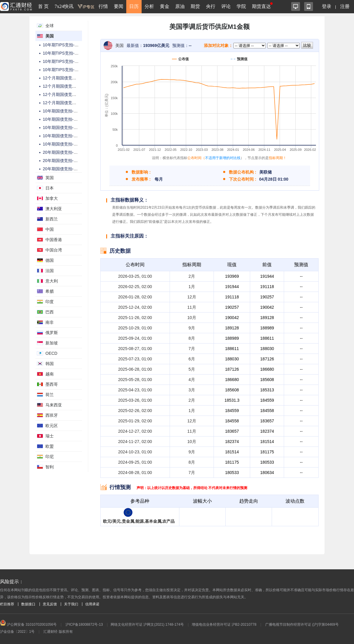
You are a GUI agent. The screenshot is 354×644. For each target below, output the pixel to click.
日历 (134, 6)
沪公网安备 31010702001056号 (28, 625)
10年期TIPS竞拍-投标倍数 (67, 61)
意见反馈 (50, 604)
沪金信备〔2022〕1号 (17, 632)
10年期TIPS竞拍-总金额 (65, 45)
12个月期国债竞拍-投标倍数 (68, 94)
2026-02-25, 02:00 (135, 287)
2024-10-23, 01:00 (135, 452)
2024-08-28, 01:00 (135, 473)
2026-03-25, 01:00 (135, 276)
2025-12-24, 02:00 (135, 307)
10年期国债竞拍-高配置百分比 (71, 136)
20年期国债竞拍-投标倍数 (66, 169)
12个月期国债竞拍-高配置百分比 (73, 103)
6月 (192, 359)
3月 (192, 390)
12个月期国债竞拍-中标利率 (68, 86)
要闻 (119, 6)
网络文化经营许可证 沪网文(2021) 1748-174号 (147, 625)
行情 (103, 6)
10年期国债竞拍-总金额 (64, 111)
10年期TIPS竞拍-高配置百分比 (71, 70)
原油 (180, 6)
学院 (241, 6)
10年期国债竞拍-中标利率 (66, 144)
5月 (192, 369)
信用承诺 (92, 604)
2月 (192, 276)
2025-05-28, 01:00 (135, 380)
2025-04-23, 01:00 (135, 390)
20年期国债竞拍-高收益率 (66, 161)
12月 (192, 297)
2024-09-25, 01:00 (135, 462)
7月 (192, 349)
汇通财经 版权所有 (58, 632)
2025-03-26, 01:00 (135, 400)
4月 (192, 380)
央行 (211, 6)
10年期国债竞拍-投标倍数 (66, 128)
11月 (192, 307)
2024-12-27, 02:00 (135, 431)
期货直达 (261, 6)
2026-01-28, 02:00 (135, 297)
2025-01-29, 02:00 (135, 421)
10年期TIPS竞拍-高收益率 (67, 53)
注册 (345, 6)
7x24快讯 (64, 6)
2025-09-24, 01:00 (135, 338)
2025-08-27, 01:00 (135, 349)
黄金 (165, 6)
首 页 (43, 6)
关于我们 (71, 604)
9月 (192, 328)
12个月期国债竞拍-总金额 (66, 78)
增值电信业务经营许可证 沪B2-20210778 (224, 625)
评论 (226, 6)
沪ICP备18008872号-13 (84, 625)
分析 (149, 6)
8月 (192, 338)
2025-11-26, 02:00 (135, 318)
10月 (192, 318)
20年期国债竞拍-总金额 (64, 152)
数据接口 (28, 604)
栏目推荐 (7, 604)
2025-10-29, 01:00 (135, 328)
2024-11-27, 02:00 (135, 442)
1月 (192, 287)
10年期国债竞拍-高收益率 (66, 119)
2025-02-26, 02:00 (135, 411)
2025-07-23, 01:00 (135, 359)
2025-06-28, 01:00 (135, 369)
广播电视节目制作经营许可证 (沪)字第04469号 (302, 625)
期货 (195, 6)
